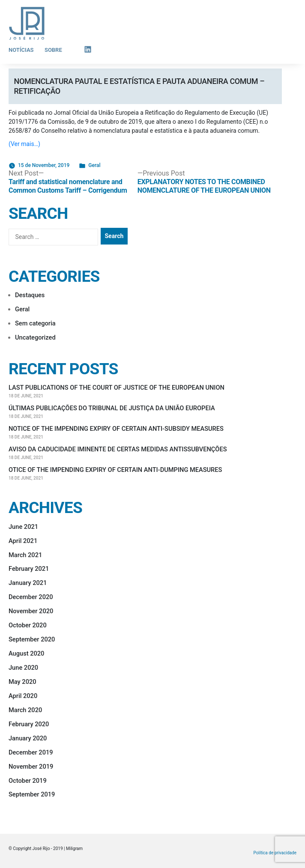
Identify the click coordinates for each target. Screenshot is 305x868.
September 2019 (32, 794)
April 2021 (23, 541)
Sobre (53, 50)
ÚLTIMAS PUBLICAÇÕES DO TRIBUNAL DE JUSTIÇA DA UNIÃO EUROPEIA (112, 408)
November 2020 (31, 611)
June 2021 (23, 527)
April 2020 (23, 696)
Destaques (30, 295)
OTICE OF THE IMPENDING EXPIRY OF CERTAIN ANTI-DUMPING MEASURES (115, 470)
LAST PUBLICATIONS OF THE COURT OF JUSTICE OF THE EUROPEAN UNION (117, 388)
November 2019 (31, 767)
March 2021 (25, 555)
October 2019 (28, 781)
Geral (94, 165)
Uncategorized (35, 337)
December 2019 (31, 752)
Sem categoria (35, 323)
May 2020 (22, 682)
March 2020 (25, 710)
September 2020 (32, 639)
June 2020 (23, 668)
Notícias (21, 50)
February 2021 (29, 569)
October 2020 (28, 625)
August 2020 (26, 653)
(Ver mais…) (24, 144)
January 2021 (28, 583)
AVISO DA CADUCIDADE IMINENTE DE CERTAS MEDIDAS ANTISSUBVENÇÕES (118, 449)
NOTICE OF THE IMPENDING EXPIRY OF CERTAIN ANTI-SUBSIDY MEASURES (116, 429)
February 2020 (29, 724)
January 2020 (28, 738)
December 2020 (31, 597)
